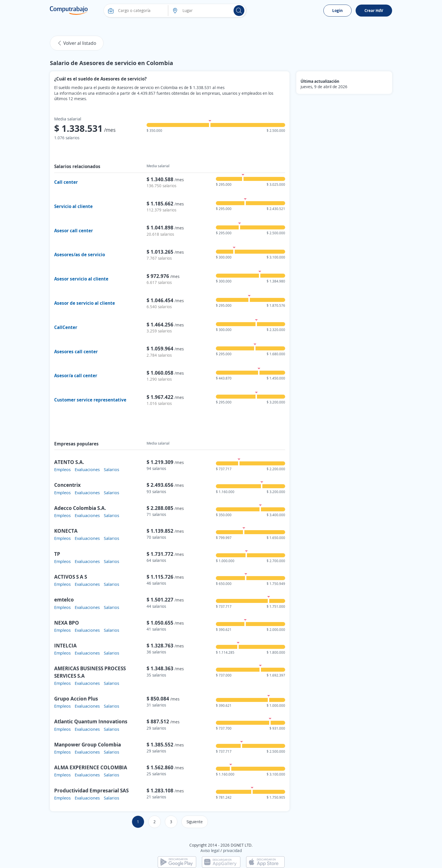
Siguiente (195, 822)
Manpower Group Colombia (88, 744)
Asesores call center (76, 352)
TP (57, 554)
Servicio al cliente (73, 206)
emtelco (64, 599)
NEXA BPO (67, 623)
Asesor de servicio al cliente (85, 303)
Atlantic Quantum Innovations (91, 721)
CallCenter (66, 327)
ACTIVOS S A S (71, 577)
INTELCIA (65, 645)
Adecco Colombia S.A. (80, 508)
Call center (66, 182)
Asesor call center (74, 231)
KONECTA (66, 531)
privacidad (232, 850)
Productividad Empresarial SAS (91, 790)
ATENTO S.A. (69, 462)
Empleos (62, 469)
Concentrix (67, 485)
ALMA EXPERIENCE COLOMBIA (91, 767)
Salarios (111, 469)
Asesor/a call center (76, 376)
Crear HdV (374, 10)
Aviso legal (210, 850)
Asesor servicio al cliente (81, 279)
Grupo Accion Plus (76, 699)
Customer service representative (90, 400)
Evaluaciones (87, 469)
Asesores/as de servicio (80, 255)
